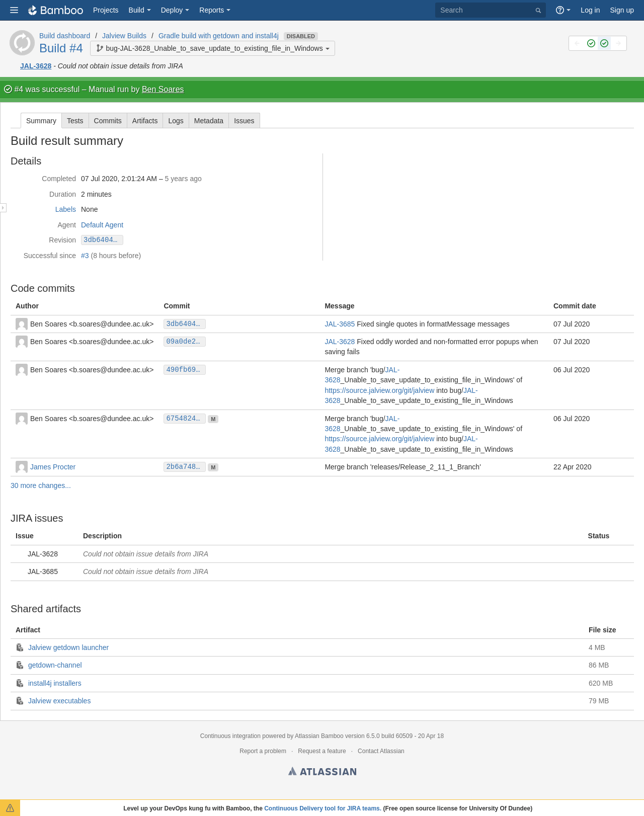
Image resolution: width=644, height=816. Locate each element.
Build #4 (61, 48)
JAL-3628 (36, 66)
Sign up (622, 10)
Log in (590, 10)
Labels (66, 209)
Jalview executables (60, 701)
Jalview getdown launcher (68, 647)
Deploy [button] (172, 10)
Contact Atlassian (381, 751)
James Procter (53, 467)
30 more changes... (41, 485)
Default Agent (102, 225)
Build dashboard (65, 36)
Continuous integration (230, 736)
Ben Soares (163, 89)
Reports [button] (212, 10)
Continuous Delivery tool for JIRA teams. (323, 808)
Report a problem (263, 751)
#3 (85, 256)
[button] (14, 10)
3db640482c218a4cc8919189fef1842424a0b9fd (103, 240)
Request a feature (322, 751)
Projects (106, 10)
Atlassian (322, 773)
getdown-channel (55, 665)
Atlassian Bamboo (319, 736)
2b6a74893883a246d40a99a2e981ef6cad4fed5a (186, 467)
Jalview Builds (124, 36)
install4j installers (55, 683)
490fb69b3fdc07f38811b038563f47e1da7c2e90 (186, 370)
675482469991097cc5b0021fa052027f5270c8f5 (186, 418)
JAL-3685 (340, 324)
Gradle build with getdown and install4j (219, 36)
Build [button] (137, 10)
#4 (19, 89)
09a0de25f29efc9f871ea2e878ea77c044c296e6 (186, 341)
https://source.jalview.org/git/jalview (379, 390)
